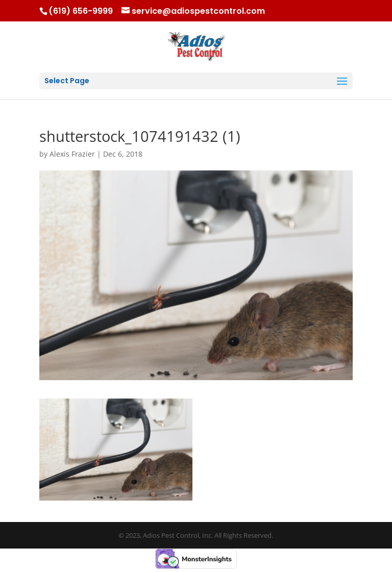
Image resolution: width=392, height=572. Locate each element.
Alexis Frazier (72, 154)
